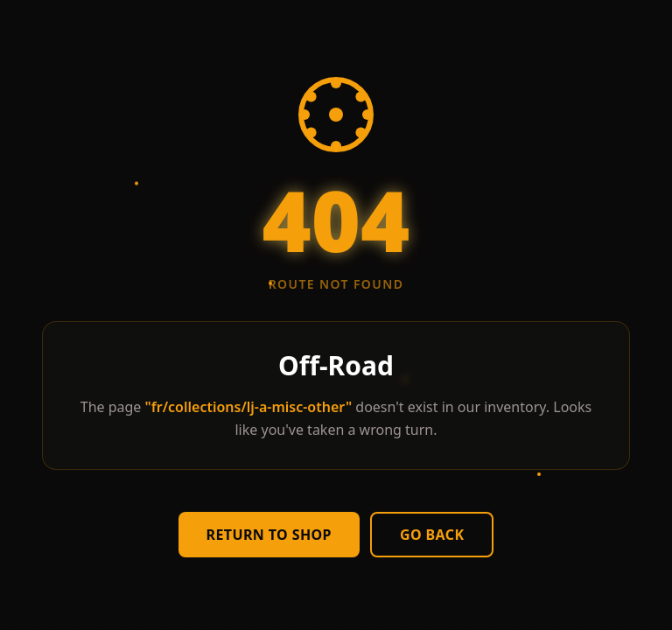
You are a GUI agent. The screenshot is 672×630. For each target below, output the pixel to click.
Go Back (432, 535)
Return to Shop (269, 535)
